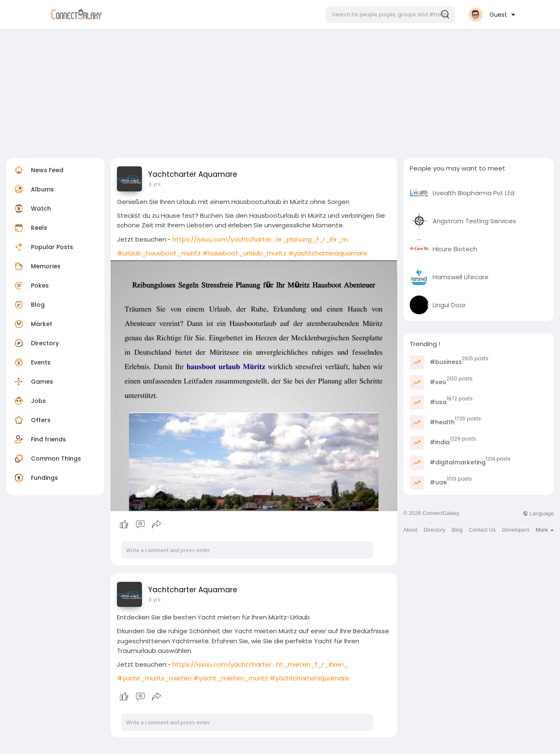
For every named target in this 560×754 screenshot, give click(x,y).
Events (32, 362)
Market (32, 324)
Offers (32, 420)
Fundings (35, 478)
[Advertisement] (280, 91)
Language (538, 513)
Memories (37, 266)
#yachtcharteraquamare (328, 253)
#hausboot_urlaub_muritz (245, 253)
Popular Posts (43, 247)
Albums (33, 189)
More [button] (545, 530)
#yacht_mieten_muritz (231, 678)
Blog (29, 305)
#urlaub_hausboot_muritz (159, 253)
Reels (30, 228)
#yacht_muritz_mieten (154, 678)
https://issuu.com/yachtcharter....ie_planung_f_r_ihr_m (260, 239)
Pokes (31, 285)
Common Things (47, 459)
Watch (32, 209)
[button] (390, 15)
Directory (36, 343)
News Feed (38, 170)
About (410, 530)
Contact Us (482, 530)
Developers (516, 530)
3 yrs (155, 184)
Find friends (39, 439)
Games (33, 382)
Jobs (29, 401)
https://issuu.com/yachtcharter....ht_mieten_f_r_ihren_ (260, 664)
